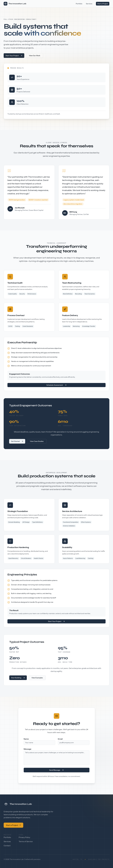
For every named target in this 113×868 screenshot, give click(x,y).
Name (26, 739)
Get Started (17, 441)
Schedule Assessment (56, 385)
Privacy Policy (24, 837)
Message (28, 749)
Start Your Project (14, 56)
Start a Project (103, 4)
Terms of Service (26, 841)
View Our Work (35, 56)
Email (60, 739)
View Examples (37, 678)
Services (89, 4)
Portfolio (79, 4)
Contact (7, 846)
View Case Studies (37, 441)
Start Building (18, 678)
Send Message (56, 770)
